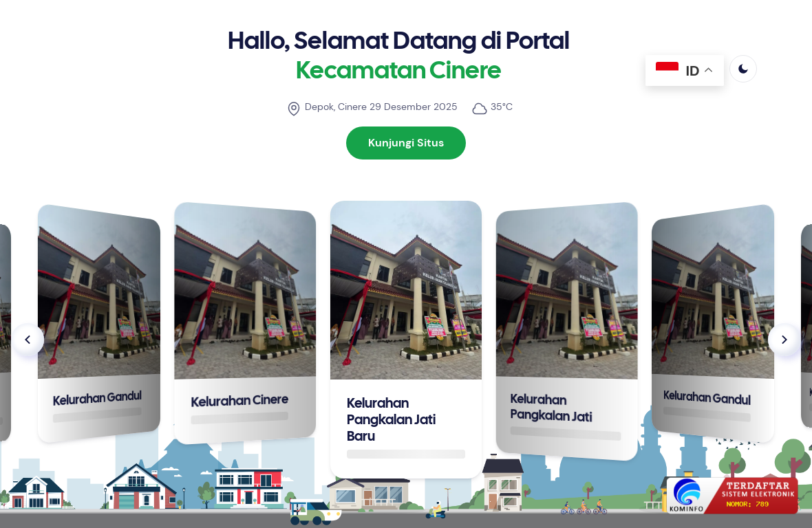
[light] (743, 69)
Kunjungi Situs (406, 143)
